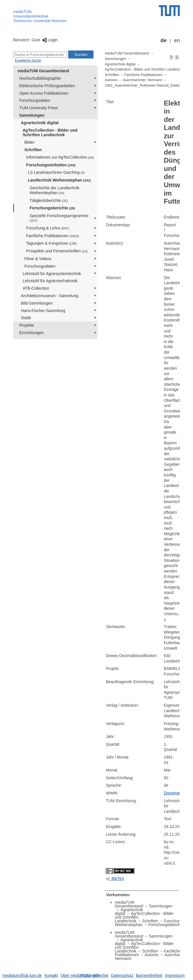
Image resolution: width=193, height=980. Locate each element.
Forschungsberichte (52, 208)
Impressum (175, 975)
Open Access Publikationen (44, 93)
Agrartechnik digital (40, 123)
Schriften (33, 150)
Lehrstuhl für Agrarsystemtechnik (52, 274)
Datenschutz (122, 975)
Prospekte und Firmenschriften (57, 251)
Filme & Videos (38, 259)
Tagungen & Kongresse (51, 243)
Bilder (30, 142)
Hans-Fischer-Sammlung (43, 311)
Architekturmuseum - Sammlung (50, 296)
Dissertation (174, 793)
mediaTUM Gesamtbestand (43, 71)
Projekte (27, 325)
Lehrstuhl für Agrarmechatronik (50, 281)
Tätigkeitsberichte (49, 200)
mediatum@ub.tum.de (22, 975)
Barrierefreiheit (149, 975)
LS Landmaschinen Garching (56, 172)
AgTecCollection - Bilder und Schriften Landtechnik (50, 133)
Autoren (111, 80)
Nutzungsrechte (94, 975)
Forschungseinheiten (51, 165)
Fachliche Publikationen (53, 236)
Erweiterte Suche (28, 61)
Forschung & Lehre (48, 228)
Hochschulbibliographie (40, 78)
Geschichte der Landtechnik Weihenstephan (54, 190)
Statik (26, 318)
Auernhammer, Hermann (143, 80)
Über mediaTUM (75, 975)
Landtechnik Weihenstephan (59, 180)
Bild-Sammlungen (37, 303)
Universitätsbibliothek (31, 16)
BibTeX (115, 878)
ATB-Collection (36, 288)
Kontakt (51, 975)
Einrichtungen (32, 333)
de (164, 40)
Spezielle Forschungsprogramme (59, 218)
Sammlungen (32, 115)
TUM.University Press (39, 108)
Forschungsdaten (35, 100)
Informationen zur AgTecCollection (60, 157)
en (177, 40)
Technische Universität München (40, 21)
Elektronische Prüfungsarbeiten (47, 86)
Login (49, 40)
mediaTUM (22, 12)
